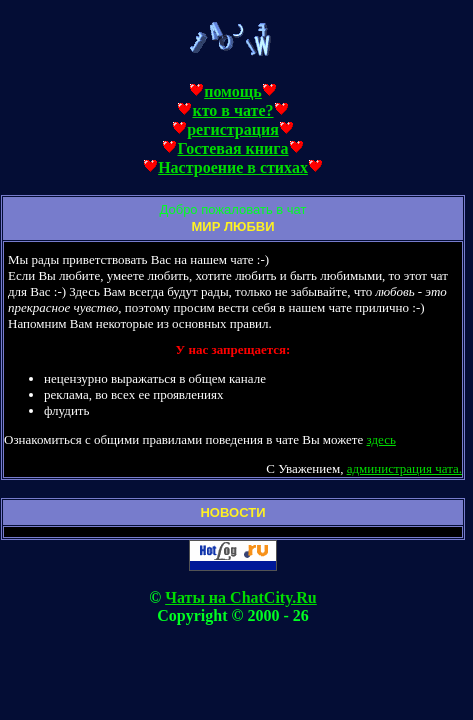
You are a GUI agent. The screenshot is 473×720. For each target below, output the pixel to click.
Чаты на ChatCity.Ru (241, 597)
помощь (233, 91)
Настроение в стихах (233, 167)
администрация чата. (404, 468)
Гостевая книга (232, 148)
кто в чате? (232, 110)
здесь (381, 439)
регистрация (233, 129)
